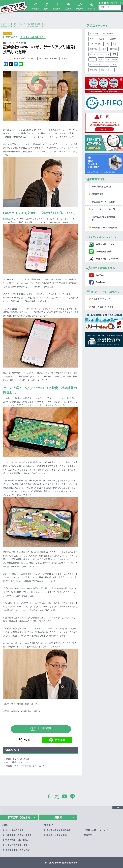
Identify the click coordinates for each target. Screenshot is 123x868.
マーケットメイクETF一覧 (103, 209)
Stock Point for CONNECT (18, 759)
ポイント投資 (43, 59)
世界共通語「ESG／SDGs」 (18, 840)
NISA (107, 44)
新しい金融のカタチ (14, 830)
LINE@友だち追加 (104, 252)
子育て (104, 49)
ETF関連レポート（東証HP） (105, 228)
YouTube (105, 3)
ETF (115, 54)
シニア (93, 59)
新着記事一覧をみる (19, 817)
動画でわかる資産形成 (56, 835)
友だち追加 (60, 740)
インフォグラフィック (99, 65)
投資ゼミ (57, 9)
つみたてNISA (95, 44)
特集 (46, 9)
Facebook (100, 3)
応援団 (68, 9)
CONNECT (54, 59)
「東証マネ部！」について (96, 830)
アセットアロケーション (100, 54)
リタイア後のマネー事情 (16, 845)
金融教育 (113, 39)
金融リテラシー (107, 70)
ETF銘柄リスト (98, 194)
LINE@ (73, 797)
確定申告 (93, 49)
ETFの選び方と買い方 (101, 187)
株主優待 (102, 39)
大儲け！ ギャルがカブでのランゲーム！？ (25, 766)
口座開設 (114, 49)
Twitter (102, 3)
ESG (101, 59)
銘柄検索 (80, 9)
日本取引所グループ (101, 299)
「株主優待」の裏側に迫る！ (18, 835)
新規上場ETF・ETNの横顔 (103, 202)
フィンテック (31, 59)
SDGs (114, 65)
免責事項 (88, 835)
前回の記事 (8, 219)
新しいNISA (94, 34)
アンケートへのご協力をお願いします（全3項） (41, 729)
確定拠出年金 (108, 34)
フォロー (28, 740)
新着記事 (35, 9)
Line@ (108, 3)
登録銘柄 (91, 9)
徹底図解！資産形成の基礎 (58, 830)
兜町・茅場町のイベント (103, 307)
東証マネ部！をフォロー (107, 259)
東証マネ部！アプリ (105, 244)
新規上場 (93, 70)
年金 (115, 44)
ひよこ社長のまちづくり (17, 762)
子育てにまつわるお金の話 (17, 850)
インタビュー (19, 59)
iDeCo (92, 39)
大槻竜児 (64, 59)
